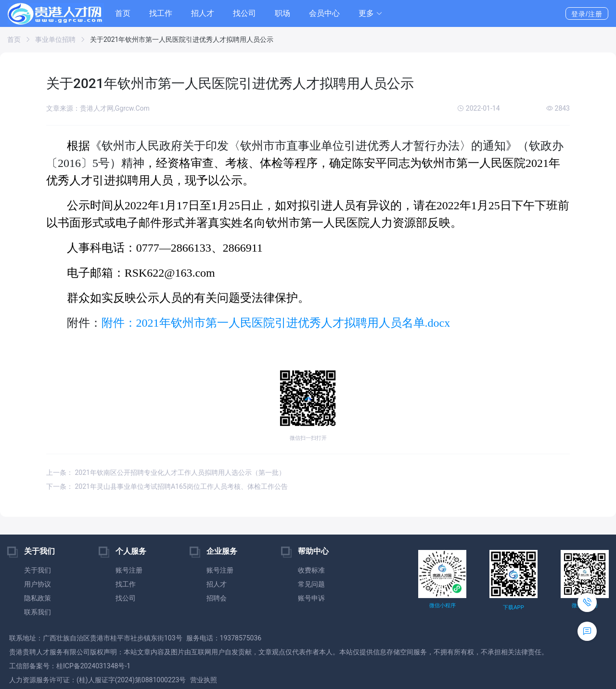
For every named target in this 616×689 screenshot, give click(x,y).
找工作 (161, 13)
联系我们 (38, 612)
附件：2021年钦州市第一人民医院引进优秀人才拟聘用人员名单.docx (276, 323)
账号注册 (129, 570)
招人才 (203, 13)
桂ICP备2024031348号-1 (93, 666)
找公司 (244, 13)
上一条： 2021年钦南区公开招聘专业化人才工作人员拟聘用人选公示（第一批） (166, 472)
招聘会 (217, 598)
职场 (282, 13)
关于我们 (38, 570)
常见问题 (311, 584)
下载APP (513, 607)
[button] (371, 13)
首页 (123, 13)
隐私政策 (38, 598)
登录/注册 (587, 14)
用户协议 (38, 584)
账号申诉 (311, 598)
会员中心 (324, 13)
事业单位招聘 (55, 39)
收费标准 (311, 570)
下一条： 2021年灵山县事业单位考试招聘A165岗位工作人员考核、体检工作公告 (167, 486)
